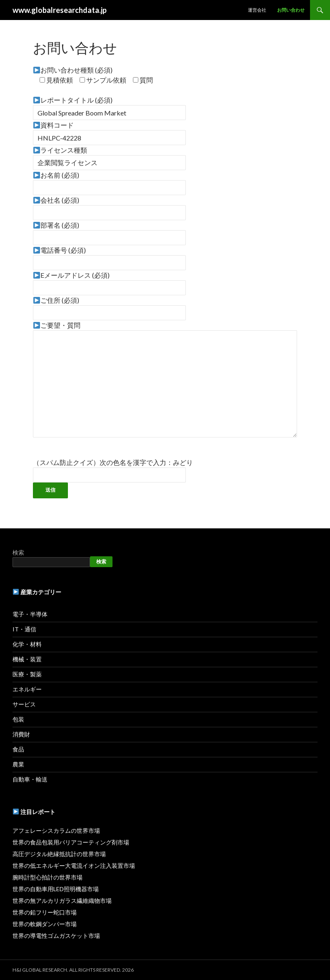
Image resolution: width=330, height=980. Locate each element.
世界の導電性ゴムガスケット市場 (56, 936)
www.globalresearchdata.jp (60, 10)
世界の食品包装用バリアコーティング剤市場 (71, 842)
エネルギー (27, 689)
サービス (24, 704)
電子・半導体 (30, 614)
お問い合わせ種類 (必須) (73, 70)
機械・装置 (27, 659)
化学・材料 (27, 644)
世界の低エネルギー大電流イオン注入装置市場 (74, 866)
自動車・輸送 (30, 779)
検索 (18, 552)
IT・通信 (24, 629)
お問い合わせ (291, 10)
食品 (18, 749)
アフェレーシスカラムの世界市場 (56, 830)
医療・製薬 (27, 674)
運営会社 (257, 10)
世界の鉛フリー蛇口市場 (45, 912)
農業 (18, 764)
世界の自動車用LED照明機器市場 (56, 889)
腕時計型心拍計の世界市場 (47, 877)
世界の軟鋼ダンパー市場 (45, 924)
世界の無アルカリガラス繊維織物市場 (62, 901)
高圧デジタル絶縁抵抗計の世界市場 (59, 854)
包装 (18, 719)
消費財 (21, 734)
